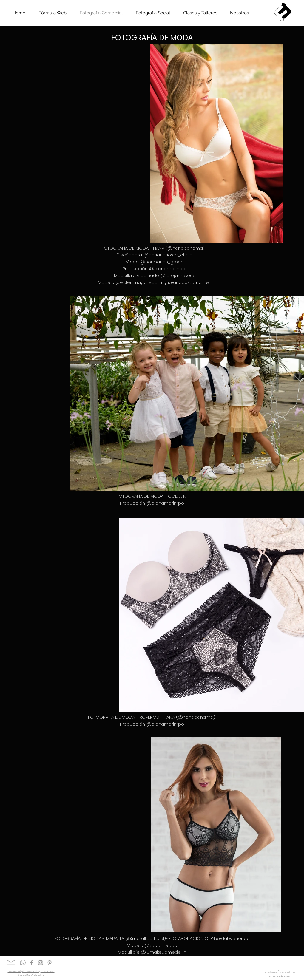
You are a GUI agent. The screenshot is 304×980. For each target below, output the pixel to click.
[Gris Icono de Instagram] (41, 963)
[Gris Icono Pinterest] (50, 963)
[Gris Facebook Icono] (32, 963)
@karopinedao (161, 945)
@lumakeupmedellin (163, 952)
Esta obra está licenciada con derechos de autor (280, 974)
